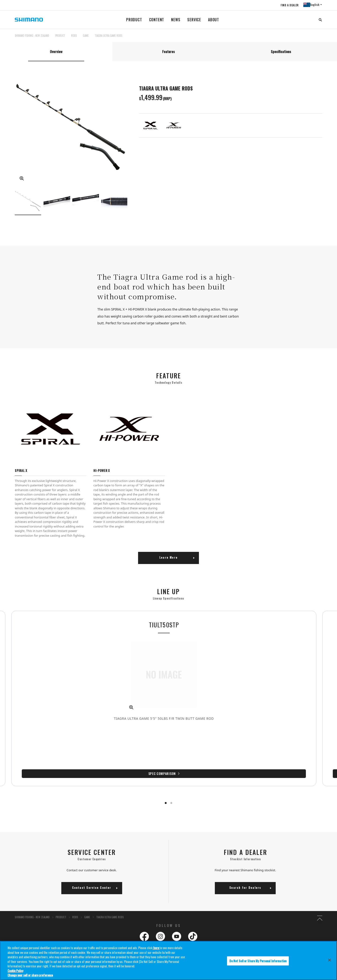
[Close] (330, 960)
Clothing (284, 918)
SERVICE (194, 20)
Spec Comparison (128, 738)
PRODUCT (134, 20)
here (156, 948)
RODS (74, 36)
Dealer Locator (64, 918)
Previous (10, 203)
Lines (282, 912)
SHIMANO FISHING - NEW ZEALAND (32, 36)
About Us (7, 900)
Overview (56, 52)
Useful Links (178, 930)
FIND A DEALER (288, 5)
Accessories (231, 918)
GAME (86, 36)
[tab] (56, 52)
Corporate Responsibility (70, 912)
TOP (319, 38)
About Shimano (9, 912)
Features (168, 52)
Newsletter (117, 918)
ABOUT (214, 20)
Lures (172, 918)
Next (132, 203)
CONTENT (157, 20)
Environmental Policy (123, 912)
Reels (172, 912)
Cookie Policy (15, 971)
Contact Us (7, 918)
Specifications (281, 52)
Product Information (184, 900)
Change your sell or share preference (30, 976)
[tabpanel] (168, 407)
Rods (227, 912)
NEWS (176, 20)
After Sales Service (14, 930)
